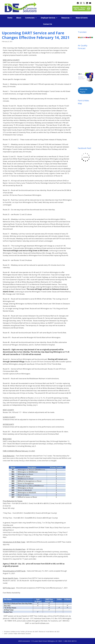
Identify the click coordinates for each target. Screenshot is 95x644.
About (19, 18)
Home (10, 18)
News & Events (82, 18)
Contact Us (48, 24)
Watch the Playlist (84, 91)
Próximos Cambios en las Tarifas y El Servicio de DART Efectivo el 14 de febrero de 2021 (32, 632)
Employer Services (50, 18)
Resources (68, 18)
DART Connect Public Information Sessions (17, 634)
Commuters (32, 18)
